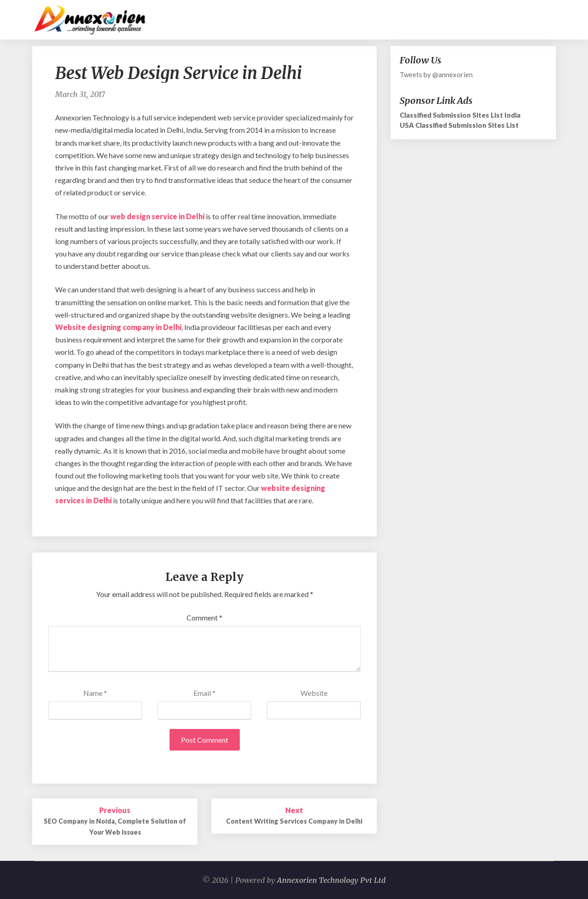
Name (95, 693)
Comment (204, 617)
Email (204, 693)
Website (314, 693)
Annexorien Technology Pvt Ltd (331, 880)
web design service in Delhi (157, 216)
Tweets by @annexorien (436, 74)
